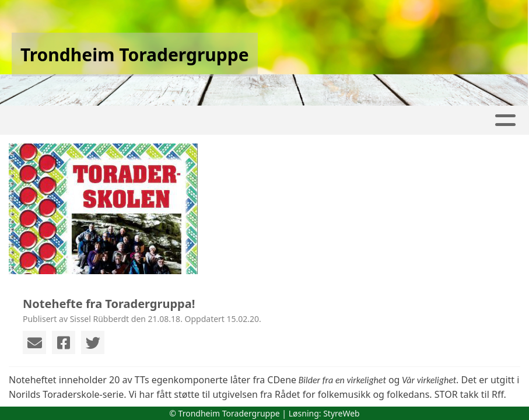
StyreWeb (341, 413)
